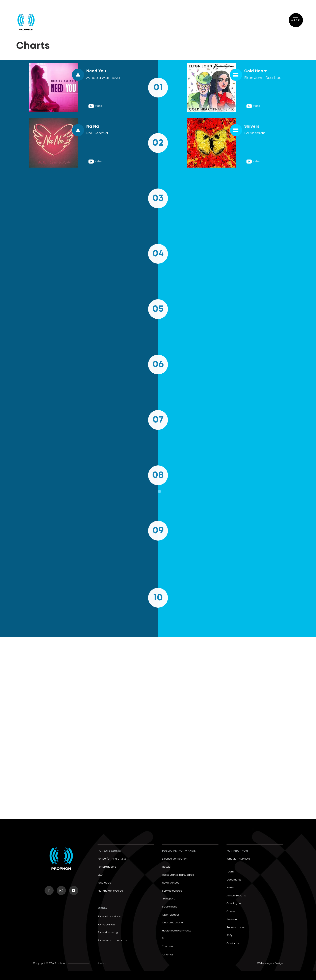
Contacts (233, 943)
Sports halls (170, 907)
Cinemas (168, 955)
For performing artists (112, 859)
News (230, 888)
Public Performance (179, 851)
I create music (109, 851)
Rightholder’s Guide (110, 891)
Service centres (172, 891)
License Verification (175, 859)
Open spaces (171, 915)
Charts (231, 912)
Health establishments (177, 931)
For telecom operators (112, 941)
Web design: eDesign (270, 963)
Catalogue (234, 904)
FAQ (229, 936)
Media (102, 909)
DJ (164, 939)
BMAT (101, 875)
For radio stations (109, 917)
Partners (232, 920)
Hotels (166, 867)
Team (230, 872)
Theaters (168, 947)
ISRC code (104, 883)
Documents (234, 880)
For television (106, 925)
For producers (107, 867)
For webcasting (108, 933)
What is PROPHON (238, 859)
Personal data (236, 928)
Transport (168, 899)
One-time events (173, 923)
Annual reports (236, 896)
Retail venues (171, 883)
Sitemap (102, 963)
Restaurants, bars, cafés (178, 875)
